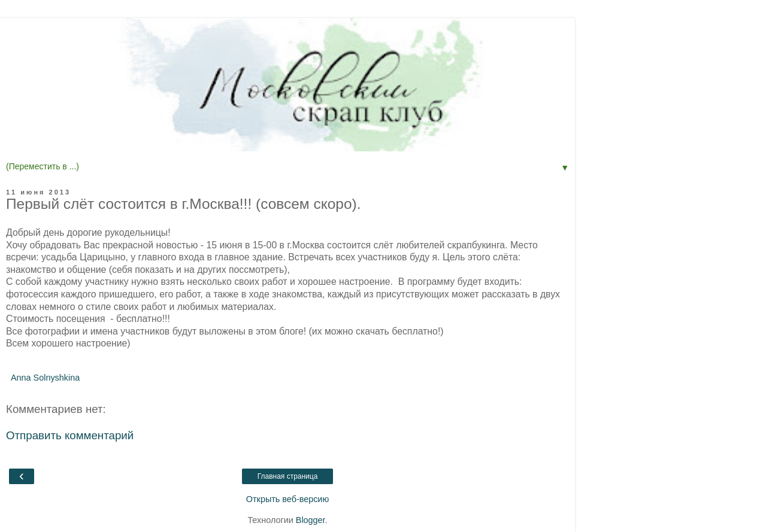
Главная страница (288, 476)
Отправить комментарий (70, 435)
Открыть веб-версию (287, 499)
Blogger (311, 520)
